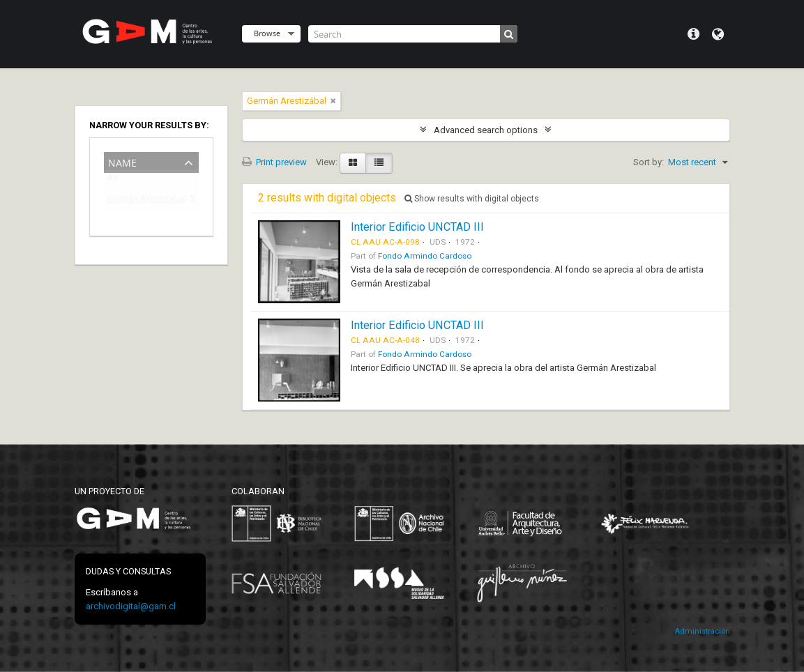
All (112, 181)
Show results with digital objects (472, 199)
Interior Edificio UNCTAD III (417, 227)
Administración (702, 631)
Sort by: (648, 162)
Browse (267, 33)
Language (718, 34)
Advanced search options (486, 130)
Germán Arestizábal (142, 201)
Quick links (693, 34)
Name (122, 161)
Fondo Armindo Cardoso (425, 256)
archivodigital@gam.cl (131, 606)
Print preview (274, 162)
